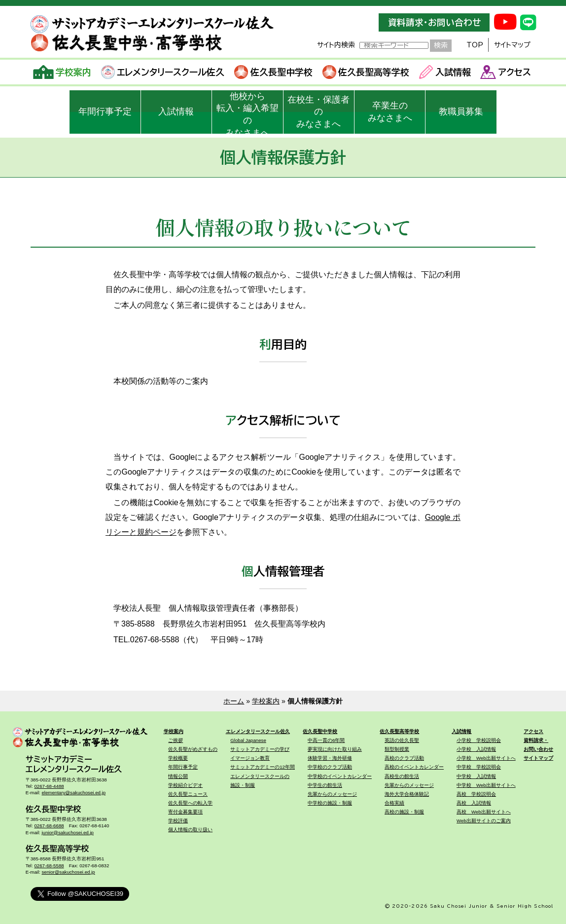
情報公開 (178, 776)
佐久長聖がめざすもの (193, 749)
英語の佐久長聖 (402, 740)
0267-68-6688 (49, 826)
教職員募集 (461, 111)
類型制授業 (397, 749)
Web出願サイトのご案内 (484, 821)
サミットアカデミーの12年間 (263, 767)
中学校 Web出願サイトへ (486, 785)
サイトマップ (512, 45)
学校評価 (178, 821)
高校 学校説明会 (476, 794)
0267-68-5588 (49, 866)
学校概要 (178, 758)
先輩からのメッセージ (332, 794)
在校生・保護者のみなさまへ (318, 112)
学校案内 (62, 72)
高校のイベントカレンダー (414, 767)
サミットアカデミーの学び (260, 749)
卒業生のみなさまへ (390, 112)
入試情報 (445, 72)
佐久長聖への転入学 (190, 803)
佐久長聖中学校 (273, 72)
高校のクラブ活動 (404, 758)
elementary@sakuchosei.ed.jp (73, 793)
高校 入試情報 (474, 803)
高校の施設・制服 (404, 812)
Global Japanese (248, 740)
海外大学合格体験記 (407, 794)
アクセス (506, 72)
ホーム (234, 701)
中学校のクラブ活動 (330, 767)
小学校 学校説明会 (479, 740)
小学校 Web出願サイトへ (486, 758)
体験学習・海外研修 (330, 758)
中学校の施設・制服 (330, 803)
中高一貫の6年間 (326, 740)
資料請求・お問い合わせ (434, 22)
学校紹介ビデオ (185, 785)
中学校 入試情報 (476, 776)
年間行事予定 (105, 111)
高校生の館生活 (402, 776)
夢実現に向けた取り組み (335, 749)
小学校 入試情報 (476, 749)
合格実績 (394, 803)
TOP (475, 45)
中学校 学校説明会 (479, 767)
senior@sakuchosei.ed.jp (68, 872)
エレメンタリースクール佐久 (163, 72)
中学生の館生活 (325, 785)
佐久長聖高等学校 (366, 72)
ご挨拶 (176, 740)
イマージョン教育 (250, 758)
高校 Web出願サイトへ (484, 812)
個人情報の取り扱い (190, 830)
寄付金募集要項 (185, 812)
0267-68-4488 (49, 786)
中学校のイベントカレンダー (340, 776)
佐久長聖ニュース (188, 794)
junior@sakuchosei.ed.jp (68, 832)
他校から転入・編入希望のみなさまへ (248, 112)
